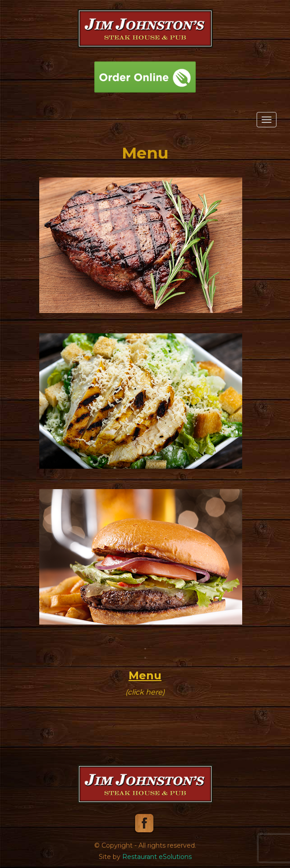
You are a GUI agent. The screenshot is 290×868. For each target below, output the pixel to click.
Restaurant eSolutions (157, 857)
